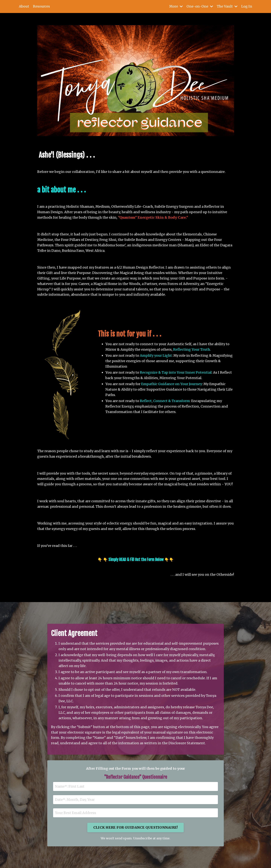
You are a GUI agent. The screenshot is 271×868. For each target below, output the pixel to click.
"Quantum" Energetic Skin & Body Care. (152, 217)
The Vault (227, 6)
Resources (41, 6)
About (24, 6)
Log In (247, 6)
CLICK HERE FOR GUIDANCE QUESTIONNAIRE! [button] (136, 827)
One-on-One (200, 6)
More (176, 6)
